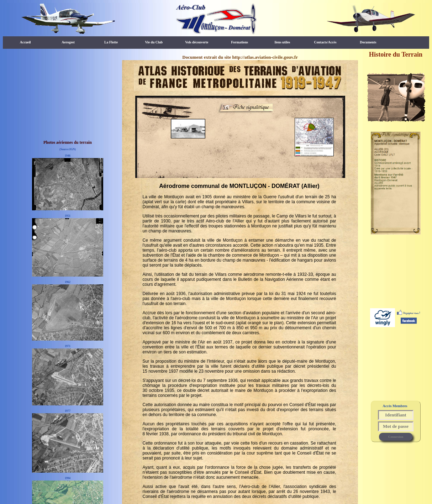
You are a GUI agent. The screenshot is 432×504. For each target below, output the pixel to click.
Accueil (25, 42)
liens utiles (282, 42)
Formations (239, 42)
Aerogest (68, 42)
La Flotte (111, 42)
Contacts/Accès (325, 42)
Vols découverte (197, 42)
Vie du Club (154, 42)
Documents (368, 42)
